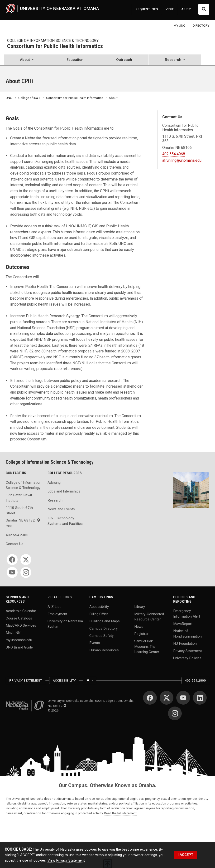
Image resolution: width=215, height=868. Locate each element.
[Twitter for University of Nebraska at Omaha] (167, 698)
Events (95, 643)
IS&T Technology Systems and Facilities (65, 521)
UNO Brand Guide (19, 647)
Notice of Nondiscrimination (187, 634)
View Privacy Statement (66, 860)
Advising (54, 483)
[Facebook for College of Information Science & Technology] (12, 560)
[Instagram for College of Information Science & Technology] (26, 572)
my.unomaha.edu (19, 640)
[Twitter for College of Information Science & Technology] (26, 560)
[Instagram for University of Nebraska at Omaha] (175, 713)
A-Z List (54, 607)
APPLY (186, 9)
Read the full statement (120, 813)
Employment (57, 614)
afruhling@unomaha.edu (182, 160)
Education (75, 60)
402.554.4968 (174, 154)
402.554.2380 (17, 535)
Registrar (141, 634)
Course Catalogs (19, 618)
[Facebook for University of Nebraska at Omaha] (150, 698)
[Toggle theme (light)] (89, 680)
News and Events (61, 509)
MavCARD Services (21, 625)
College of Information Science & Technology (53, 41)
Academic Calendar (21, 611)
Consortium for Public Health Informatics (55, 46)
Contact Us (14, 544)
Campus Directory (103, 628)
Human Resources (104, 650)
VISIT (170, 9)
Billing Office (99, 614)
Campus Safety (101, 636)
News (139, 626)
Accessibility (99, 607)
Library (140, 607)
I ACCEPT (185, 855)
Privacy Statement (188, 651)
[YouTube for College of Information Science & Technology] (12, 572)
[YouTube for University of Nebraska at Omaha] (183, 698)
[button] (27, 60)
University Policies (187, 658)
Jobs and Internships (64, 491)
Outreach (124, 60)
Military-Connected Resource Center (149, 617)
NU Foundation (185, 644)
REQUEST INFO (147, 9)
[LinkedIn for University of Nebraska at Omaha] (200, 698)
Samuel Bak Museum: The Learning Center (147, 646)
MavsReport (183, 624)
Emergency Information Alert (187, 614)
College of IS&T (29, 98)
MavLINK (13, 633)
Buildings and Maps (105, 621)
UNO (9, 98)
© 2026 (54, 710)
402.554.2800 (195, 680)
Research (55, 500)
